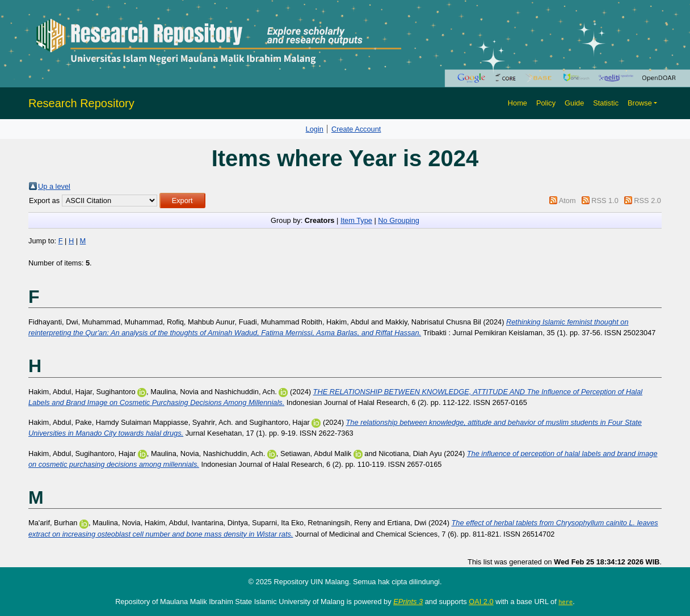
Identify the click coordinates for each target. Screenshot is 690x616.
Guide (574, 103)
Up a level (54, 186)
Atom (567, 201)
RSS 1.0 (605, 201)
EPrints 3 (408, 602)
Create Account (356, 129)
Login (315, 129)
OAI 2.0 (481, 602)
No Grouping (399, 220)
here (565, 602)
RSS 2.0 (647, 201)
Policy (546, 103)
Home (517, 103)
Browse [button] (640, 103)
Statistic (606, 103)
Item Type (356, 220)
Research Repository (81, 103)
